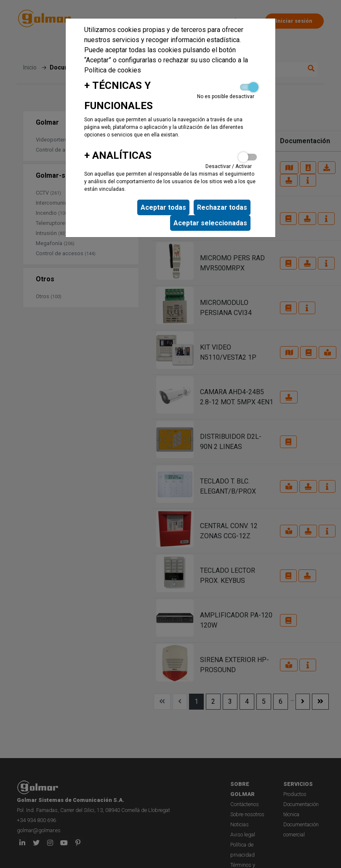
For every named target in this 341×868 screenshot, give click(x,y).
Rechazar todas (222, 207)
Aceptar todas (163, 207)
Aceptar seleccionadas (210, 223)
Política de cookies (113, 70)
